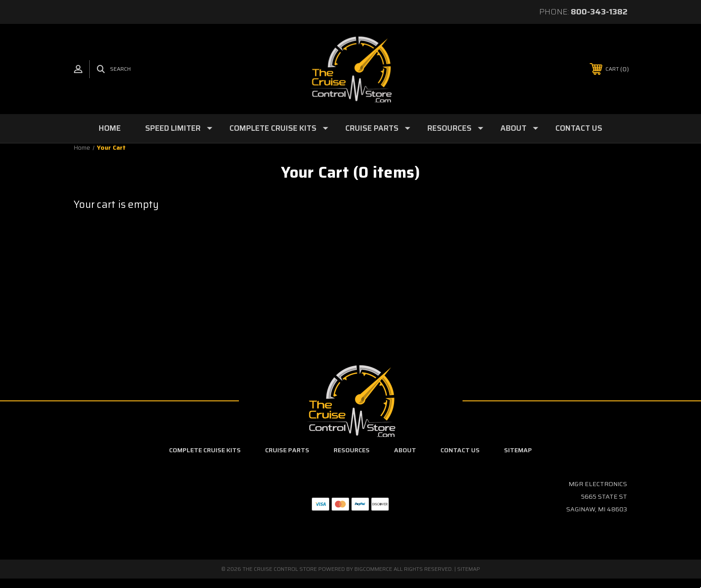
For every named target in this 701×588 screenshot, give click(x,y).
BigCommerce (373, 569)
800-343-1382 (599, 12)
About (519, 128)
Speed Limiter (179, 128)
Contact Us (579, 128)
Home (110, 128)
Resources (455, 128)
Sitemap (518, 450)
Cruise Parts (378, 128)
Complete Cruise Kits (279, 128)
